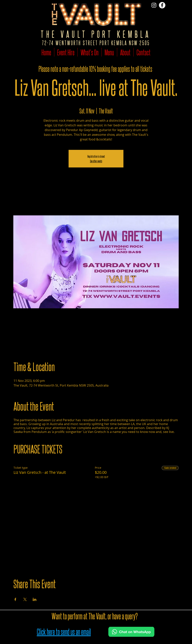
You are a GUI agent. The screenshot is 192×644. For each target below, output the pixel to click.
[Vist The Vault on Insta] (154, 5)
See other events (96, 161)
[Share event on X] (25, 599)
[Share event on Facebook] (15, 599)
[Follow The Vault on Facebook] (162, 5)
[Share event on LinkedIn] (35, 599)
